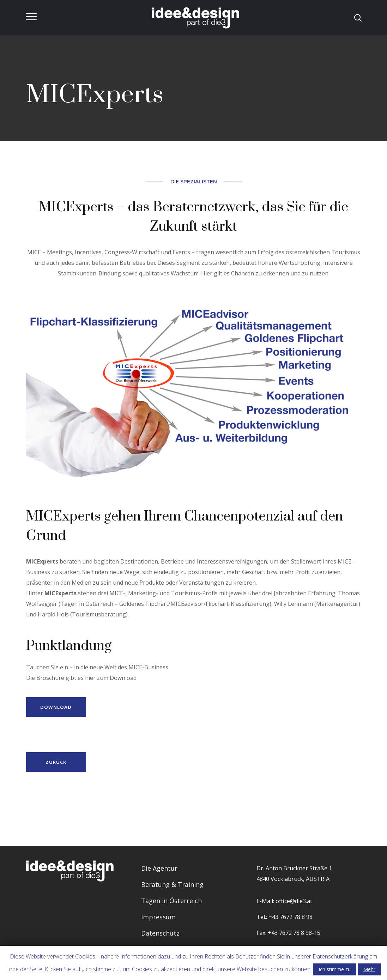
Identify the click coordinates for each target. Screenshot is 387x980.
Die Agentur (159, 868)
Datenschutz (160, 933)
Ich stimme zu (335, 969)
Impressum (158, 917)
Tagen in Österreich (171, 901)
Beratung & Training (172, 884)
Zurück (56, 762)
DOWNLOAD (56, 707)
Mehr (369, 969)
